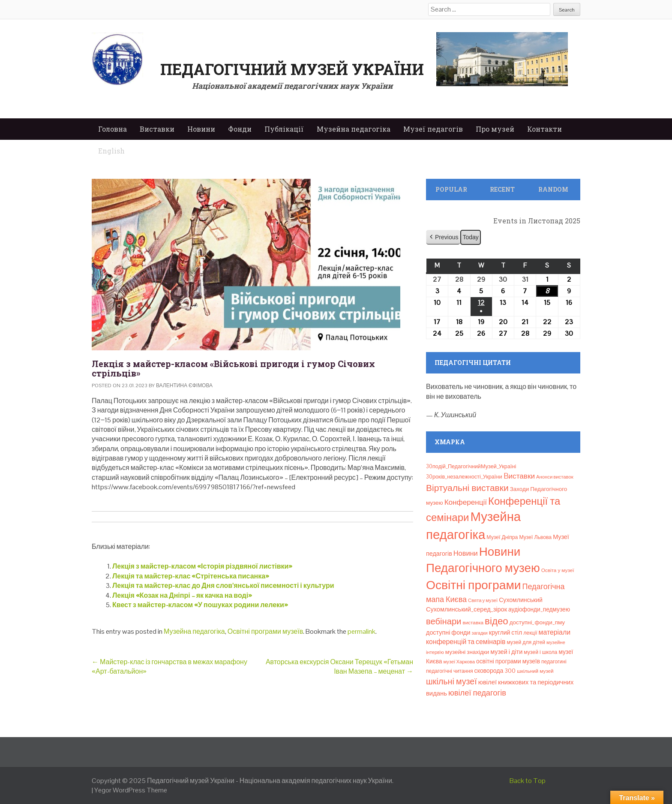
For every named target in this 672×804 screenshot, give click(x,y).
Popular (451, 189)
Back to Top (528, 781)
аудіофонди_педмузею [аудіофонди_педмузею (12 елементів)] (539, 609)
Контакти (544, 129)
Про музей (495, 129)
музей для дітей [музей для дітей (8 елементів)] (526, 642)
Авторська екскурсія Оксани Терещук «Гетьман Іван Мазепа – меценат (339, 667)
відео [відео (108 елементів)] (496, 621)
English (111, 151)
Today (470, 237)
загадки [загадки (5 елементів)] (480, 633)
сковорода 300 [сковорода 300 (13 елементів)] (495, 671)
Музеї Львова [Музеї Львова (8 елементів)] (535, 537)
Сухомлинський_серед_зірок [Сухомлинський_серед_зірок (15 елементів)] (466, 609)
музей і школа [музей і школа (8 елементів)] (540, 652)
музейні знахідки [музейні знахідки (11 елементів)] (467, 652)
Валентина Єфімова (184, 385)
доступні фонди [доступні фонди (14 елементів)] (448, 632)
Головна (112, 129)
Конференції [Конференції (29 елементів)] (466, 502)
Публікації (284, 129)
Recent (502, 189)
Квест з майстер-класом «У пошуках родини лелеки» (200, 605)
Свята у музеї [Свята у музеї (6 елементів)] (483, 600)
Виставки (157, 129)
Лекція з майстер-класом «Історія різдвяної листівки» (202, 566)
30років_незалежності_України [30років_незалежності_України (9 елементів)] (464, 477)
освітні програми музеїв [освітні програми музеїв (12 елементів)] (508, 661)
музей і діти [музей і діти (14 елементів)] (506, 652)
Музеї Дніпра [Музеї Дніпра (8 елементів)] (502, 537)
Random (553, 189)
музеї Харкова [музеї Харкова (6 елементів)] (459, 662)
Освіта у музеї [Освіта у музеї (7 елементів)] (558, 570)
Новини (201, 129)
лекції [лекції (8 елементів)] (530, 633)
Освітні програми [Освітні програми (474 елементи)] (474, 585)
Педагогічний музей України (292, 69)
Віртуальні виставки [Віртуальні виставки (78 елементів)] (467, 488)
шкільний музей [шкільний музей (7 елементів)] (535, 671)
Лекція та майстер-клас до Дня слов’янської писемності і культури (223, 586)
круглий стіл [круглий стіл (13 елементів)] (505, 632)
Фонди (240, 129)
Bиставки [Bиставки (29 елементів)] (519, 476)
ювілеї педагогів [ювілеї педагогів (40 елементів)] (477, 693)
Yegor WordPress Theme (131, 790)
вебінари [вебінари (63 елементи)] (444, 621)
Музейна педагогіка (354, 129)
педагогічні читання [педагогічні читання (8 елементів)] (450, 671)
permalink (361, 631)
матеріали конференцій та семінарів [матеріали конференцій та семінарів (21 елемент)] (498, 637)
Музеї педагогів (433, 129)
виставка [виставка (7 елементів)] (473, 622)
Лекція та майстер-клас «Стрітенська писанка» (191, 576)
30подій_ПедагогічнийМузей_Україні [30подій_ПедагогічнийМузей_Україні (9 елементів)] (471, 466)
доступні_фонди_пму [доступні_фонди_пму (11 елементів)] (537, 622)
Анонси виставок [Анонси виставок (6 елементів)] (555, 477)
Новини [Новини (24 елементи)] (466, 553)
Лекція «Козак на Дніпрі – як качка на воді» (182, 595)
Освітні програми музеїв (265, 631)
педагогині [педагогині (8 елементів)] (554, 662)
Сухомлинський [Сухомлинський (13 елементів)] (521, 600)
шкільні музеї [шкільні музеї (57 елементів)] (451, 682)
